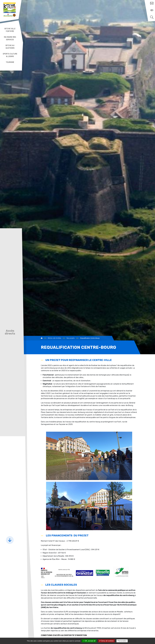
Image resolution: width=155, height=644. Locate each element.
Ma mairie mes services (10, 38)
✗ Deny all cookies (106, 641)
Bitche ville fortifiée (10, 30)
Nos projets (71, 338)
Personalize (122, 641)
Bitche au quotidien (10, 47)
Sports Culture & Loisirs (10, 55)
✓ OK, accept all (89, 641)
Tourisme (10, 62)
